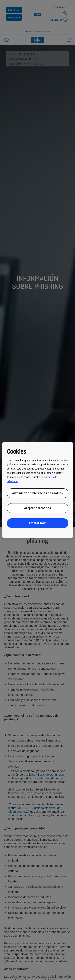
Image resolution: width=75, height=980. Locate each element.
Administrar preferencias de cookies (37, 493)
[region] (37, 490)
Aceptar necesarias (37, 508)
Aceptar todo (38, 523)
